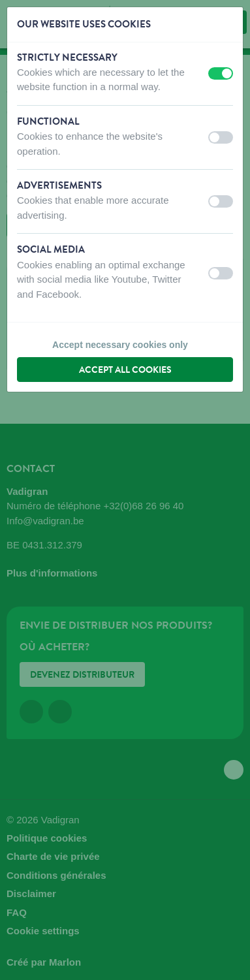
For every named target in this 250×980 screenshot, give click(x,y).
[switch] (221, 73)
